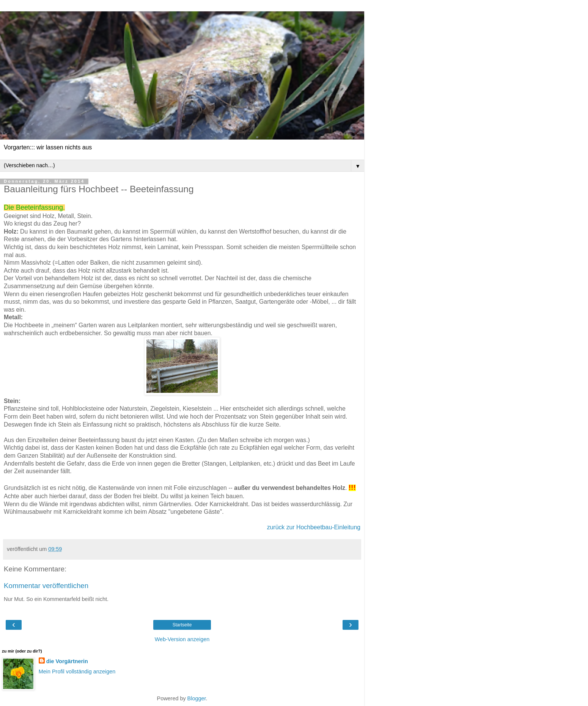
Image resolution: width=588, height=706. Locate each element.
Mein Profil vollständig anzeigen (77, 671)
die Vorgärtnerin (67, 661)
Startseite (182, 625)
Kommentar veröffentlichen (46, 586)
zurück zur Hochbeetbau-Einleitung (314, 527)
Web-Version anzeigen (182, 639)
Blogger (197, 698)
